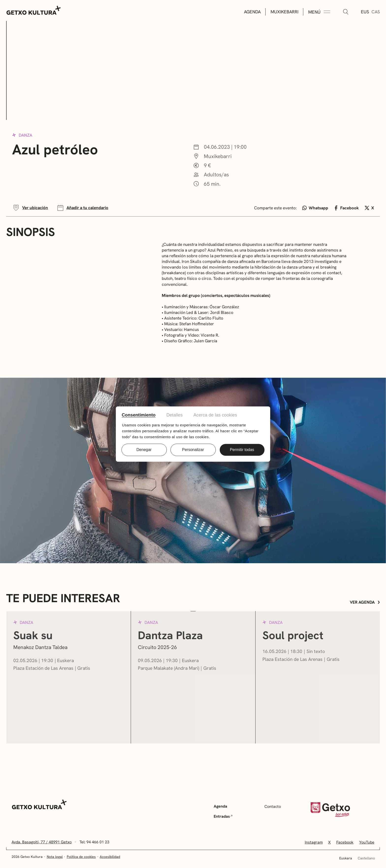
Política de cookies (81, 857)
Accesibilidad (110, 857)
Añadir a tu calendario (82, 208)
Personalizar (193, 450)
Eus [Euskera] (365, 12)
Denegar (144, 450)
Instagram (314, 842)
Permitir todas (242, 450)
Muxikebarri (284, 12)
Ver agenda (365, 602)
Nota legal (55, 857)
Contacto (273, 806)
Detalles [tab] (175, 415)
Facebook (346, 208)
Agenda (252, 12)
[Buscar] (346, 12)
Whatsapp (315, 208)
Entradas (223, 816)
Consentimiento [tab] (139, 415)
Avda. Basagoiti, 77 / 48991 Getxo (42, 842)
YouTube (367, 842)
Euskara (346, 858)
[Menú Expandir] (319, 12)
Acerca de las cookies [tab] (215, 415)
